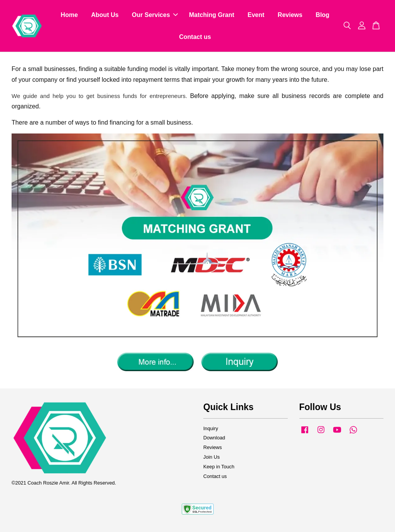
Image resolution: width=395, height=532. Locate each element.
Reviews (290, 15)
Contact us (195, 37)
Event (256, 15)
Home (69, 15)
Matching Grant (212, 15)
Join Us (212, 457)
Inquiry (211, 428)
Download (214, 438)
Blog (322, 15)
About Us (105, 15)
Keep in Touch (219, 467)
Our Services (155, 15)
